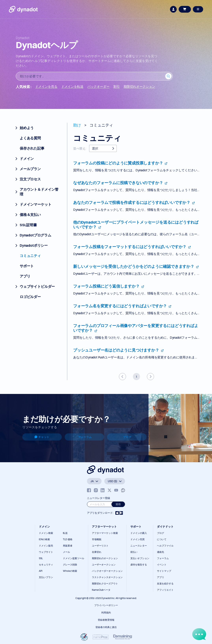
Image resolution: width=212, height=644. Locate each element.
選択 (103, 148)
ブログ (127, 437)
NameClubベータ (101, 590)
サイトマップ (164, 571)
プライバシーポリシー (106, 605)
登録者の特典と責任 (106, 627)
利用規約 (106, 613)
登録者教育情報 (106, 620)
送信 (118, 504)
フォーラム (85, 437)
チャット (42, 437)
